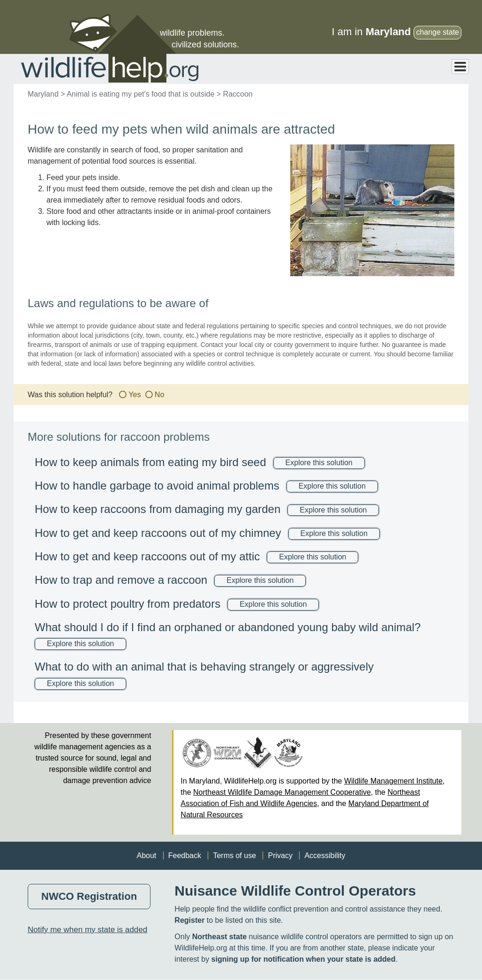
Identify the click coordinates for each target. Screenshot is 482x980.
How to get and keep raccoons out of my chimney (158, 533)
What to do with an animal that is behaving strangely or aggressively (204, 667)
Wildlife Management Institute (393, 781)
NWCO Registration (89, 896)
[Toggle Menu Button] (460, 67)
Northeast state (219, 937)
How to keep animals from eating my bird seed (151, 462)
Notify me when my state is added (87, 930)
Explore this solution (319, 463)
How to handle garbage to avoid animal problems (157, 486)
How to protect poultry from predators (128, 604)
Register (189, 920)
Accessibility (325, 856)
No (159, 395)
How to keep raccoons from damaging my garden (158, 509)
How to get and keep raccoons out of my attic (147, 556)
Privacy (280, 856)
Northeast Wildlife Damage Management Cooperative (282, 792)
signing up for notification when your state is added (304, 959)
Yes (135, 395)
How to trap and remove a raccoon (121, 580)
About (146, 856)
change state (437, 32)
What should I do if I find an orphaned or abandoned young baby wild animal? (228, 627)
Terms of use (234, 856)
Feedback (185, 856)
